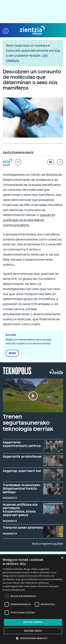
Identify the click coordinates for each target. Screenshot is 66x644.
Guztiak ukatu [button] (33, 631)
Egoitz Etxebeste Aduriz (18, 152)
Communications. (29, 220)
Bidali (12, 353)
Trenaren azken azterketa (23, 528)
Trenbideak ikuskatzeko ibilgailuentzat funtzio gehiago (22, 488)
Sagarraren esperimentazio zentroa (22, 444)
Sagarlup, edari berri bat (22, 471)
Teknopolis (17, 370)
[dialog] (33, 599)
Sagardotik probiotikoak (22, 456)
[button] (6, 31)
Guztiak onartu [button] (33, 622)
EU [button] (18, 162)
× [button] (62, 558)
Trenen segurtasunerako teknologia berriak (28, 423)
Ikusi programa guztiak (48, 544)
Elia (58, 51)
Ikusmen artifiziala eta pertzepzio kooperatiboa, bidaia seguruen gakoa (20, 510)
